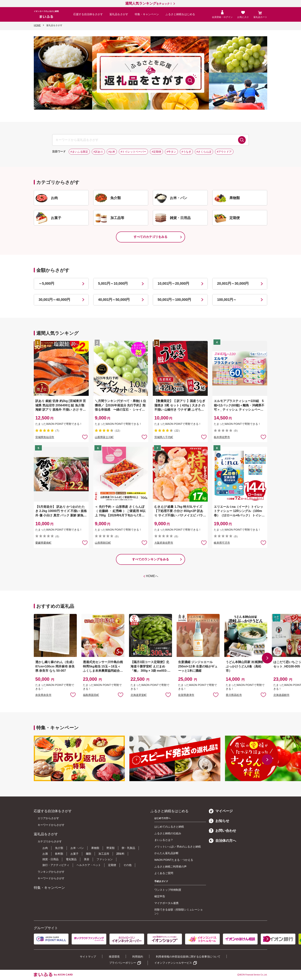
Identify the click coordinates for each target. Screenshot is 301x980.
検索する (242, 140)
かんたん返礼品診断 (166, 853)
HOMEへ (152, 576)
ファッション (105, 859)
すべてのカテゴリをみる (150, 237)
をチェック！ (149, 4)
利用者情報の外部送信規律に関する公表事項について (188, 957)
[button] (267, 658)
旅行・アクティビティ (56, 865)
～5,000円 (46, 284)
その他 (127, 865)
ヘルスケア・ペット (89, 865)
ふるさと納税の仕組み (168, 833)
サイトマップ (88, 957)
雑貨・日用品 (50, 859)
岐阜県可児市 (222, 543)
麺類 (88, 854)
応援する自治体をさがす (88, 14)
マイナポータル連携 (166, 903)
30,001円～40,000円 (54, 300)
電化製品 (71, 859)
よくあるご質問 (164, 873)
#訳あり (98, 152)
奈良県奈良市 (43, 695)
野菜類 (111, 848)
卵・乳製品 (128, 848)
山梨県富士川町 (104, 437)
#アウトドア (224, 152)
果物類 (95, 848)
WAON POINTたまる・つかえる (174, 860)
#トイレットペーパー (133, 152)
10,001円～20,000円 (173, 284)
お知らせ (219, 821)
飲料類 (59, 854)
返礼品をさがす (119, 14)
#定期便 (156, 152)
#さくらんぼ (204, 152)
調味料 (120, 854)
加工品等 (104, 854)
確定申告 (160, 896)
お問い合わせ (222, 831)
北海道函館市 (281, 695)
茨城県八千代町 (164, 437)
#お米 (112, 152)
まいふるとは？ (164, 840)
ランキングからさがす (51, 872)
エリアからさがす (48, 818)
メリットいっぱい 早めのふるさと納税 (178, 847)
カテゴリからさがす (50, 841)
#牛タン (171, 152)
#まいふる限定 (79, 152)
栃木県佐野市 (222, 437)
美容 (87, 859)
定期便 (112, 865)
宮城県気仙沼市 (45, 437)
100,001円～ (227, 300)
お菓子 (74, 854)
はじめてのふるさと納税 (169, 827)
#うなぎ (186, 152)
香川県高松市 (234, 695)
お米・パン (77, 848)
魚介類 (59, 848)
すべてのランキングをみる (150, 559)
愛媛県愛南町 (43, 543)
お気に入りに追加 (73, 695)
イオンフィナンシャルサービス (173, 963)
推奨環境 (114, 957)
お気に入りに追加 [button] (85, 437)
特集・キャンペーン (147, 14)
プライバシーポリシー (123, 963)
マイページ (221, 811)
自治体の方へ (222, 841)
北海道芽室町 (139, 695)
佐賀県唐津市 (186, 695)
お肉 (45, 848)
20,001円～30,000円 (233, 284)
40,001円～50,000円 (114, 300)
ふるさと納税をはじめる (180, 14)
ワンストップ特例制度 (168, 890)
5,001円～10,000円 (113, 284)
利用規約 (138, 957)
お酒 (45, 854)
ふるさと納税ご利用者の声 (170, 867)
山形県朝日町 (103, 543)
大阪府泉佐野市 (164, 543)
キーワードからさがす (51, 825)
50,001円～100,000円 (174, 300)
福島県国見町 (91, 695)
